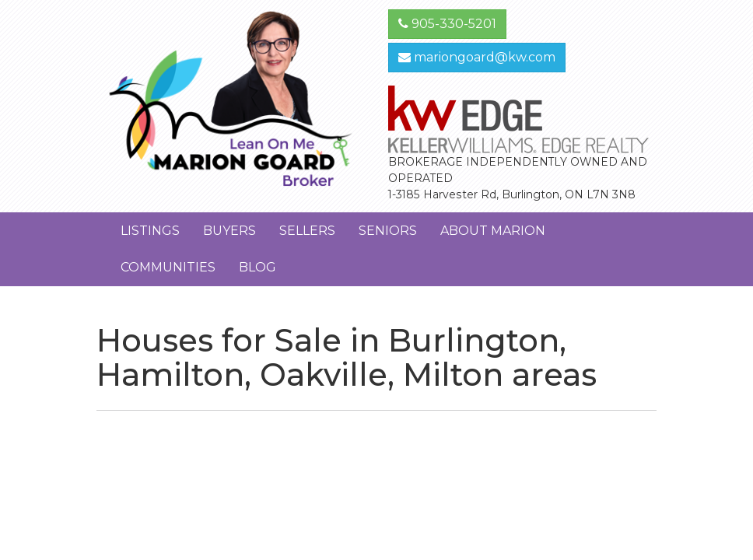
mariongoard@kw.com (477, 57)
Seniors (388, 231)
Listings (150, 231)
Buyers (229, 231)
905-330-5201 (447, 24)
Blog (257, 267)
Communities (168, 267)
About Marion (493, 231)
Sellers (307, 231)
